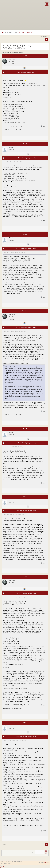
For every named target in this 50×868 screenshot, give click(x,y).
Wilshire (25, 56)
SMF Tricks (46, 863)
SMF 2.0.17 (4, 861)
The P (25, 144)
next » (47, 37)
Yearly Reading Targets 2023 (25, 32)
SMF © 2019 (10, 861)
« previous (42, 37)
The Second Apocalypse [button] (11, 32)
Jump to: (33, 852)
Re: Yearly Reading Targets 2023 (26, 158)
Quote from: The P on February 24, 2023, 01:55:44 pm (15, 363)
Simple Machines (18, 861)
